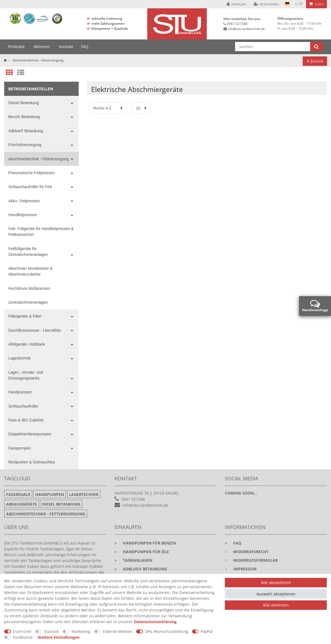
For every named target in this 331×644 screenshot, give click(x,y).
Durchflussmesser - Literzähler (35, 330)
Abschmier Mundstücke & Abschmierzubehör (30, 271)
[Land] (287, 4)
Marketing (81, 631)
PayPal (207, 631)
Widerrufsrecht (251, 552)
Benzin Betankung (24, 117)
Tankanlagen (133, 560)
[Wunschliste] (299, 4)
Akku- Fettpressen (24, 201)
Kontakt (66, 47)
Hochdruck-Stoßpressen (29, 288)
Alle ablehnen (276, 605)
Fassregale (18, 494)
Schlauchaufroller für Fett (30, 187)
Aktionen (42, 47)
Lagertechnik (19, 358)
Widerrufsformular (256, 560)
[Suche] (316, 47)
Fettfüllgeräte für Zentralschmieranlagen (28, 252)
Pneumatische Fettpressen (32, 173)
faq (233, 543)
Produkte (16, 47)
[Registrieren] (266, 4)
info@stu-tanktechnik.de (246, 29)
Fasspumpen (20, 448)
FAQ (85, 47)
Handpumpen (20, 392)
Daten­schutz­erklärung (155, 622)
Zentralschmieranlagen (28, 302)
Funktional (23, 637)
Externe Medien (118, 631)
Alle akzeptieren (276, 582)
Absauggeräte (22, 504)
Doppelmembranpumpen (30, 434)
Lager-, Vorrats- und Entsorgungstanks (26, 375)
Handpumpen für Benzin (145, 543)
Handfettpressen (23, 215)
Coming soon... (241, 493)
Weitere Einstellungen (59, 637)
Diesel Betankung (24, 103)
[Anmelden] (237, 4)
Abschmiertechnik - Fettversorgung (38, 60)
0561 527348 (133, 499)
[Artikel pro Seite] (141, 108)
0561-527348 (237, 24)
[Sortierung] (108, 108)
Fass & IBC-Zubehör (26, 420)
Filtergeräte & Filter (25, 316)
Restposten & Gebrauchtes (32, 462)
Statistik (51, 631)
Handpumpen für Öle (142, 552)
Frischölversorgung (25, 145)
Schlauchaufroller (23, 406)
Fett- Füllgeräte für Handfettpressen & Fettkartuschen (41, 232)
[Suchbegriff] (273, 47)
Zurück (315, 61)
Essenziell (22, 631)
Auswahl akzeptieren (276, 594)
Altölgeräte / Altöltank (27, 344)
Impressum (245, 569)
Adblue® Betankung (26, 131)
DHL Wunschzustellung (167, 631)
